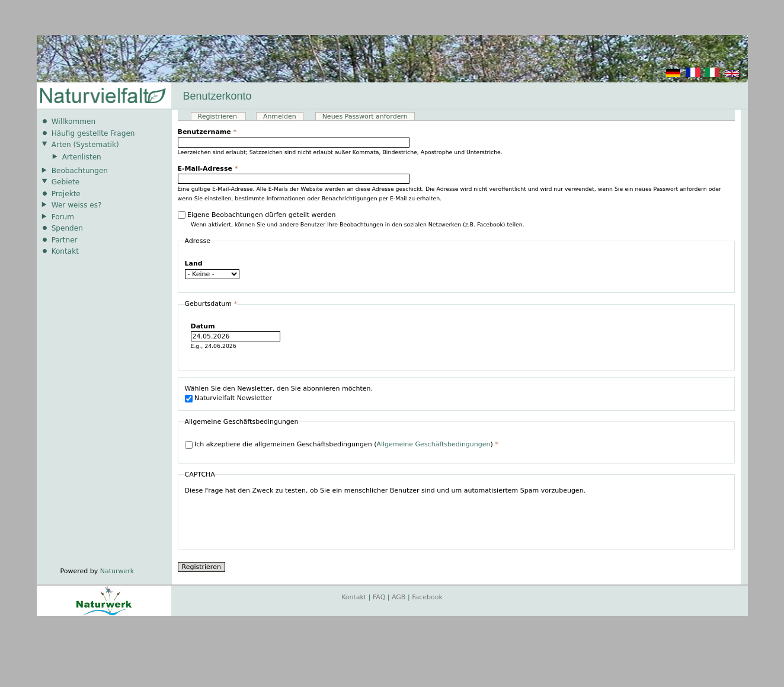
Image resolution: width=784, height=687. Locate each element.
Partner (65, 240)
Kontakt (65, 251)
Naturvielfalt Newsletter (233, 398)
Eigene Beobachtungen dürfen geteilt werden (261, 215)
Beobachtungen (80, 171)
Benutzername (207, 132)
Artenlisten (82, 157)
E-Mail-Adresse (208, 169)
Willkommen (73, 122)
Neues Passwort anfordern (365, 116)
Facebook (427, 597)
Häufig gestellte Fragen (93, 133)
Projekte (66, 194)
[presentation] (275, 519)
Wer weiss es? (77, 205)
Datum (203, 326)
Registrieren (222, 116)
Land (194, 263)
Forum (63, 217)
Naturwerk (117, 571)
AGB (399, 597)
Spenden (67, 228)
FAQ (379, 597)
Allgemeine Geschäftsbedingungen (433, 444)
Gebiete (65, 182)
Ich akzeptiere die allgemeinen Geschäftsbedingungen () (346, 444)
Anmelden (280, 116)
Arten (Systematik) (85, 145)
